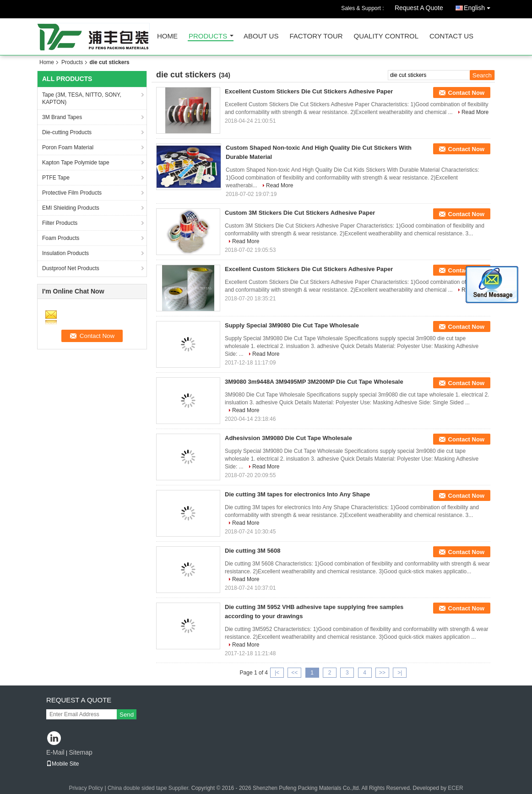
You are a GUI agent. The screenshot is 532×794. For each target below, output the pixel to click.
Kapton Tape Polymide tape (76, 163)
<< (294, 673)
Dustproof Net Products (71, 268)
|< (277, 673)
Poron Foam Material (68, 147)
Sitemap (80, 752)
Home (167, 36)
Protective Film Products (72, 193)
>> (382, 673)
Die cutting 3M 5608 (252, 551)
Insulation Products (65, 253)
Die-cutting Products (67, 132)
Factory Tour (316, 36)
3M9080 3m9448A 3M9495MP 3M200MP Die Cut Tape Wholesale (314, 382)
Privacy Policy (86, 788)
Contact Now (466, 93)
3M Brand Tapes (62, 117)
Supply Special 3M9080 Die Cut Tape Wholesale (292, 325)
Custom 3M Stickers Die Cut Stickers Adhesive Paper (300, 213)
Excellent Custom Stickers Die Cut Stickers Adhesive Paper (309, 91)
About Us (261, 36)
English (479, 6)
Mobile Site (62, 764)
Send (127, 715)
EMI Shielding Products (71, 208)
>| (400, 673)
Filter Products (60, 223)
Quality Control (386, 36)
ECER (455, 788)
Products (208, 36)
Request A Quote (419, 8)
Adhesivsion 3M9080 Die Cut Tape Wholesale (288, 438)
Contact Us (451, 36)
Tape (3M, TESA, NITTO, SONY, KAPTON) (82, 98)
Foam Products (61, 238)
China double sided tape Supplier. (149, 788)
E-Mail (55, 752)
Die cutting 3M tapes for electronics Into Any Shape (297, 494)
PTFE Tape (56, 178)
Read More (475, 112)
